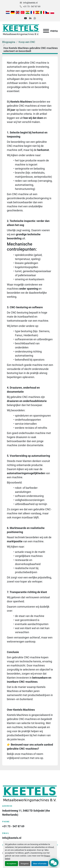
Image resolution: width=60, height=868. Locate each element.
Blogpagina (9, 42)
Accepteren (11, 864)
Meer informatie (40, 864)
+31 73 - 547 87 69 (32, 6)
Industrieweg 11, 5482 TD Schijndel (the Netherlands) (26, 813)
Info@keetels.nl (30, 3)
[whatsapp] (35, 18)
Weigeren (25, 864)
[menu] (46, 31)
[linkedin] (30, 18)
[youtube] (25, 18)
